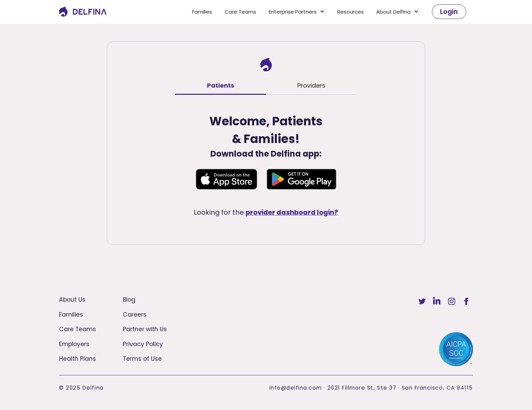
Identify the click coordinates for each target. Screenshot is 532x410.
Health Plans (78, 359)
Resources (350, 12)
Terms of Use (142, 359)
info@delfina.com (296, 388)
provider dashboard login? (292, 212)
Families (202, 12)
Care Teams (240, 12)
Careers (135, 315)
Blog (129, 300)
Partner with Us (145, 329)
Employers (74, 344)
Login (449, 12)
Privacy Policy (143, 344)
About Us (72, 300)
